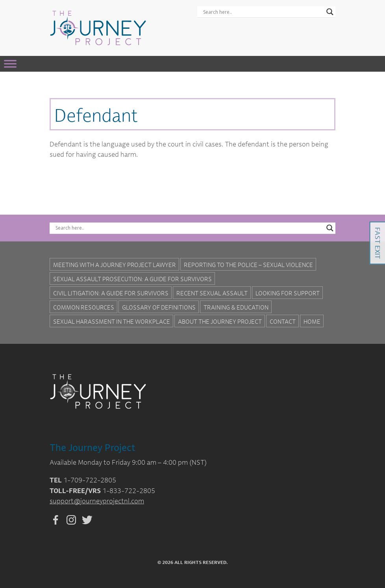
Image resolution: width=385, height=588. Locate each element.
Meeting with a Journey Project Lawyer (115, 265)
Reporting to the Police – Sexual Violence (248, 265)
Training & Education (236, 307)
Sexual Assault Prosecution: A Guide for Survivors (132, 279)
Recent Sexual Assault (212, 293)
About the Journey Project (220, 321)
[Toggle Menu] (10, 64)
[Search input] (263, 12)
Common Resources (84, 307)
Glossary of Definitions (159, 307)
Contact (283, 321)
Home (312, 321)
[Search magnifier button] (330, 12)
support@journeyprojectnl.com (97, 501)
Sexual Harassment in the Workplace (112, 321)
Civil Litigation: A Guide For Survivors (111, 293)
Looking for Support (288, 293)
